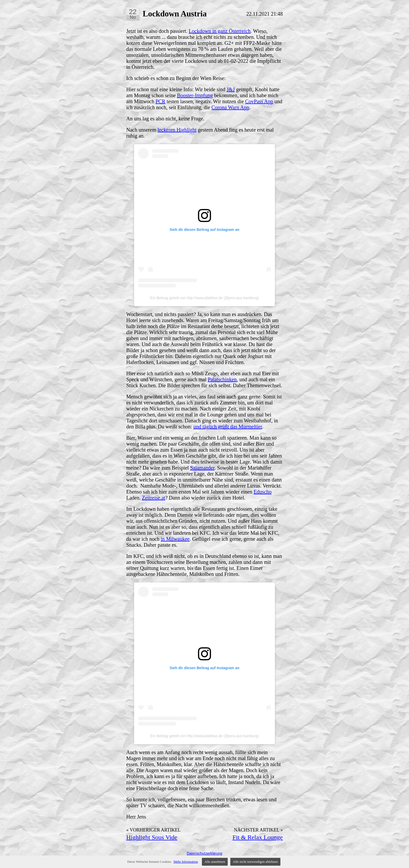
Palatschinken (222, 379)
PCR (160, 101)
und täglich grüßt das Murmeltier (228, 427)
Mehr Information (186, 862)
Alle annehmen (215, 862)
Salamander (202, 468)
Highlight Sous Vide (152, 837)
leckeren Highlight (177, 130)
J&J (231, 89)
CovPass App (259, 101)
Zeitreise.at (154, 498)
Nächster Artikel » (258, 830)
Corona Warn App (230, 107)
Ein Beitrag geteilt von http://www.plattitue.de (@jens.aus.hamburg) (204, 298)
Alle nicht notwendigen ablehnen (255, 862)
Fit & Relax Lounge (258, 837)
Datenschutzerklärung (204, 853)
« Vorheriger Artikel (154, 830)
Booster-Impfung (195, 95)
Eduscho (263, 492)
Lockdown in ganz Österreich (219, 31)
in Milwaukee (175, 539)
